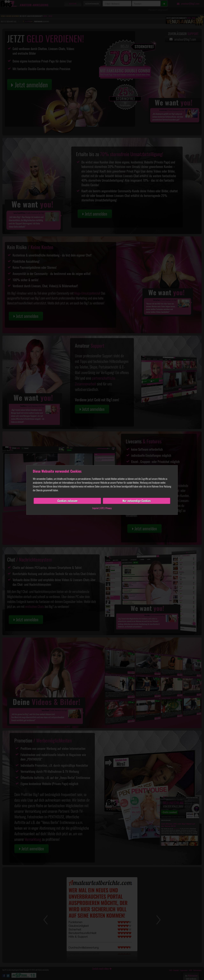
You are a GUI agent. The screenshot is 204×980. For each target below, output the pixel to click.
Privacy (109, 508)
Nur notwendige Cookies (137, 501)
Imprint (96, 508)
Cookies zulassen (67, 501)
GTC (102, 508)
